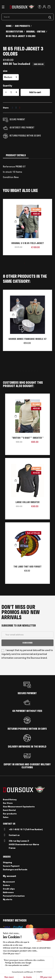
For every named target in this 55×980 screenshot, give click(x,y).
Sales (6, 817)
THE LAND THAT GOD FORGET (27, 567)
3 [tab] (31, 263)
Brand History (10, 800)
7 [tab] (35, 371)
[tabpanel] (27, 229)
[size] (11, 77)
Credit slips (9, 889)
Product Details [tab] (16, 155)
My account (9, 882)
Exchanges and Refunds (15, 869)
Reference (9, 167)
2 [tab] (28, 263)
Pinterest (20, 108)
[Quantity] (11, 92)
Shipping (7, 862)
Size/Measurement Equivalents (19, 807)
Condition (8, 177)
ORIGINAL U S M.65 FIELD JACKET (28, 243)
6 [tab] (32, 371)
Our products (10, 814)
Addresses (8, 892)
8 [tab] (38, 371)
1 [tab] (25, 263)
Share (12, 108)
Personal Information (14, 896)
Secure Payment (11, 866)
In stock (7, 172)
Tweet (16, 108)
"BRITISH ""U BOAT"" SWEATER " (28, 438)
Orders (6, 885)
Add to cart (35, 92)
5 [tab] (29, 371)
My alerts (8, 899)
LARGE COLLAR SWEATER (27, 502)
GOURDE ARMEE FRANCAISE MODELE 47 (28, 339)
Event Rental (9, 810)
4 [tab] (26, 371)
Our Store (8, 803)
